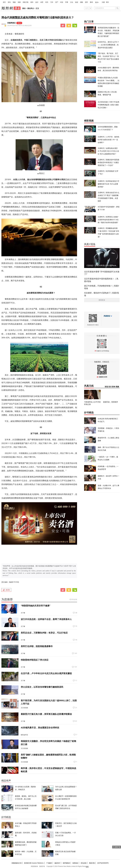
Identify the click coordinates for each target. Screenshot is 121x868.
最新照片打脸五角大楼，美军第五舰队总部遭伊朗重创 (46, 714)
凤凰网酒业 (11, 23)
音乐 (110, 387)
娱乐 (37, 2)
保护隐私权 (66, 863)
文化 (72, 2)
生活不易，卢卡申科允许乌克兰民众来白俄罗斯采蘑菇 (46, 673)
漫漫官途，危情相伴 (110, 402)
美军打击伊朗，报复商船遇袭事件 (37, 646)
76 (76, 640)
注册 (103, 2)
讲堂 (106, 387)
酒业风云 (31, 8)
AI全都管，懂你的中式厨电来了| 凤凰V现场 (102, 294)
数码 (91, 2)
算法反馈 (74, 599)
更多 (97, 2)
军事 (67, 2)
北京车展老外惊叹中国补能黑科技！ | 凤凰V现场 (101, 280)
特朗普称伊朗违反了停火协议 (35, 660)
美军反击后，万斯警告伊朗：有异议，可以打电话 (44, 633)
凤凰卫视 (26, 2)
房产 (57, 2)
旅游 (77, 2)
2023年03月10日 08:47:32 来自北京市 (19, 26)
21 (76, 708)
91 (76, 721)
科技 (62, 2)
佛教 (82, 2)
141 (76, 653)
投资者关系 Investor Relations (34, 863)
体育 (42, 2)
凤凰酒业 (107, 316)
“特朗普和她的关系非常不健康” (36, 606)
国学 (86, 2)
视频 (14, 2)
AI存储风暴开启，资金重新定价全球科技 (40, 728)
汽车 (52, 2)
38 (76, 613)
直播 (19, 2)
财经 (32, 2)
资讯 (9, 2)
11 (76, 681)
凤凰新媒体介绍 (17, 863)
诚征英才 (57, 863)
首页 (4, 2)
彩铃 (114, 387)
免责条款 (75, 863)
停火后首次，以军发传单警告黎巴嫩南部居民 (42, 687)
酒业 (24, 8)
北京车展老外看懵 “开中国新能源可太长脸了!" (102, 273)
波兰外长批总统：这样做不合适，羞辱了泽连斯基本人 (46, 619)
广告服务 (49, 863)
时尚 (47, 2)
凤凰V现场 (90, 244)
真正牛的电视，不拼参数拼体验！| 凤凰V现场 (102, 287)
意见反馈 (84, 863)
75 (76, 626)
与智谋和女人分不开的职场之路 (92, 403)
